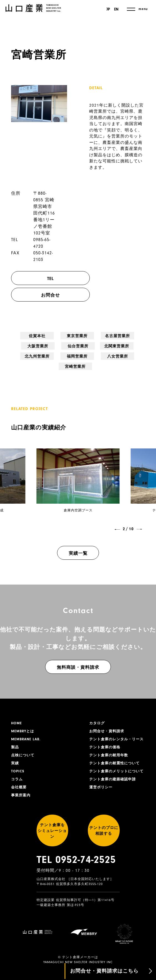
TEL (56, 279)
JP (107, 9)
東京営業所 (50, 336)
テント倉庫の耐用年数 (110, 755)
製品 (15, 740)
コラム (17, 775)
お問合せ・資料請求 (108, 723)
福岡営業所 (78, 352)
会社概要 (19, 783)
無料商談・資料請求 (78, 659)
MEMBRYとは (24, 723)
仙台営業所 (133, 336)
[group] (78, 475)
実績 (15, 757)
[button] (117, 521)
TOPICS (18, 766)
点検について (24, 749)
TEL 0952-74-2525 (76, 866)
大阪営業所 (106, 336)
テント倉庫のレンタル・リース (116, 735)
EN (116, 9)
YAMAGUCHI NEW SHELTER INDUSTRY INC (78, 955)
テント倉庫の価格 (106, 746)
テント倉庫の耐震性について (116, 763)
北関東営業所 (23, 355)
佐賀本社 (23, 336)
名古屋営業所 (78, 339)
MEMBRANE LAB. (27, 732)
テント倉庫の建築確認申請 (114, 786)
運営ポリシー (102, 795)
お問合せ (56, 295)
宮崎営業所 (133, 352)
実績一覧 (78, 545)
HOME (17, 715)
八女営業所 (106, 352)
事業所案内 (21, 792)
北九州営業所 (50, 355)
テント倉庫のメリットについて (116, 775)
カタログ (98, 715)
